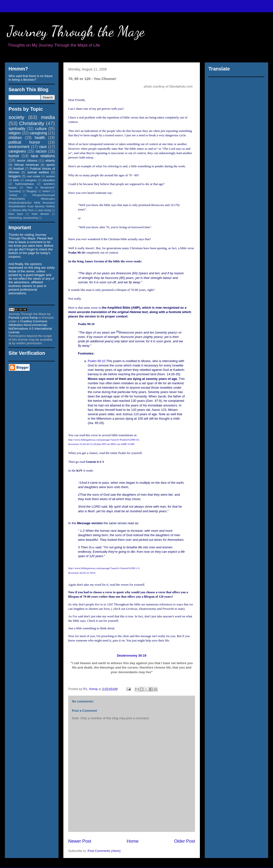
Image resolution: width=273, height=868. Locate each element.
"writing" (13, 195)
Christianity (32, 123)
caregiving (38, 133)
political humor (24, 142)
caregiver (31, 180)
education (49, 180)
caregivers (17, 151)
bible (16, 180)
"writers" (46, 191)
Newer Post (80, 841)
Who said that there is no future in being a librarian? (31, 78)
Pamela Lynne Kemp (23, 318)
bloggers (15, 176)
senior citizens (27, 161)
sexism (50, 176)
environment (19, 147)
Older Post (185, 841)
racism (41, 151)
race (43, 147)
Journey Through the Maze (76, 31)
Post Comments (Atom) (104, 851)
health (40, 138)
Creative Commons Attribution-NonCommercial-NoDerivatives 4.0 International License (30, 327)
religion (15, 133)
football (19, 169)
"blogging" (32, 191)
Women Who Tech (23, 210)
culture (41, 129)
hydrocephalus (25, 184)
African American (27, 165)
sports (51, 165)
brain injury (16, 214)
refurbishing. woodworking (23, 218)
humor (14, 156)
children (15, 138)
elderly (50, 161)
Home (133, 841)
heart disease (40, 214)
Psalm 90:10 (97, 361)
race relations (43, 156)
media (48, 117)
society (16, 117)
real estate (34, 176)
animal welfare (38, 172)
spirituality (17, 129)
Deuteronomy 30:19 (132, 656)
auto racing (45, 210)
